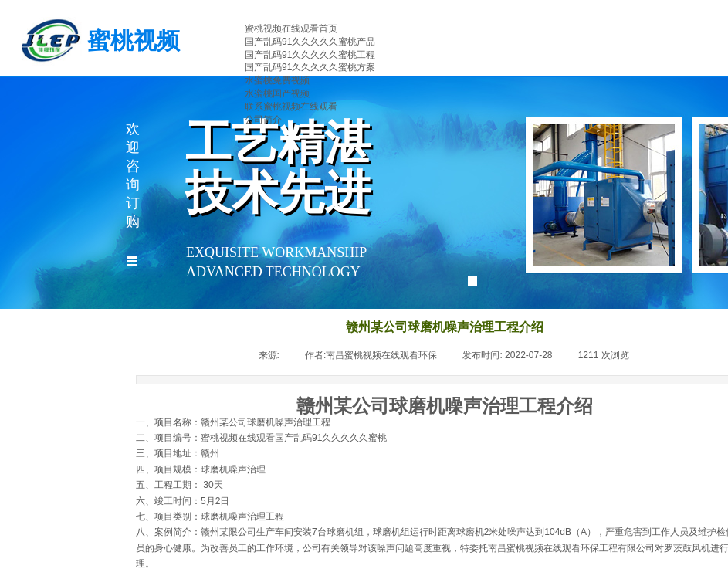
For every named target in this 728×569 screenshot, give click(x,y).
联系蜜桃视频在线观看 (291, 107)
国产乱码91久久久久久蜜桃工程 (310, 55)
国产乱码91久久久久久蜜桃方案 (310, 67)
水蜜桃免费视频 (277, 80)
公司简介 (263, 120)
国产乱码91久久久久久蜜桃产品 (310, 42)
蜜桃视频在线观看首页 (291, 29)
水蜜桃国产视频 (277, 93)
